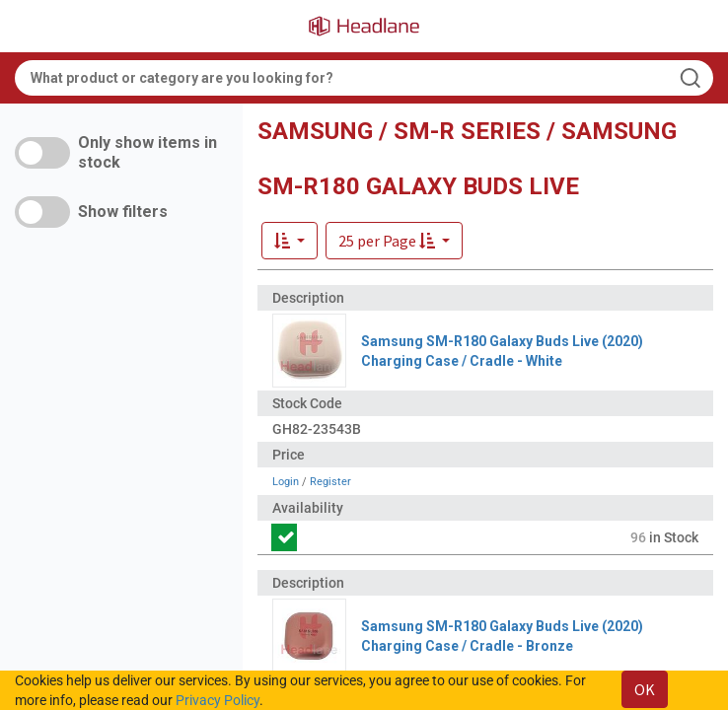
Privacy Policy (218, 700)
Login (286, 482)
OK (645, 689)
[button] (394, 241)
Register (330, 482)
